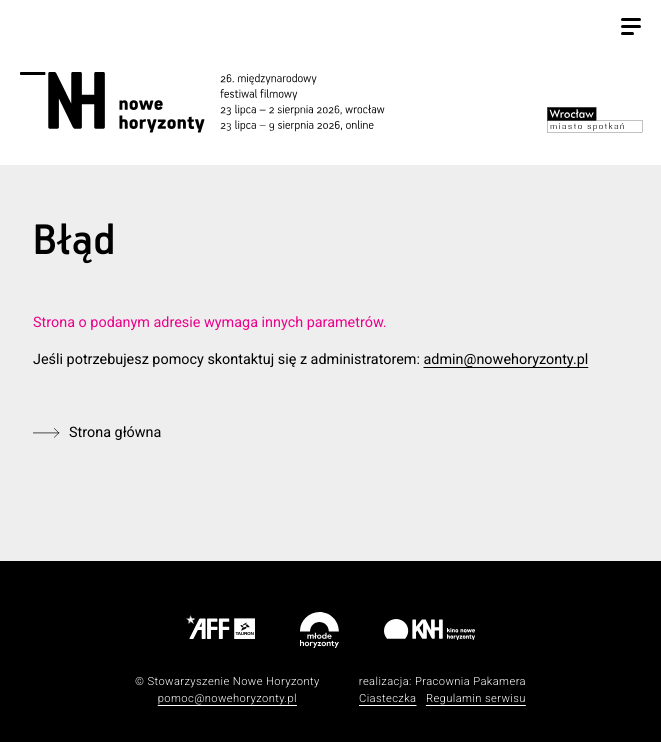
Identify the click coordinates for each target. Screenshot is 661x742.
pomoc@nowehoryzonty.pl (227, 698)
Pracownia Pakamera (470, 681)
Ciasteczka (388, 698)
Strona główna (115, 432)
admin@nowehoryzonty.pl (505, 359)
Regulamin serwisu (476, 698)
